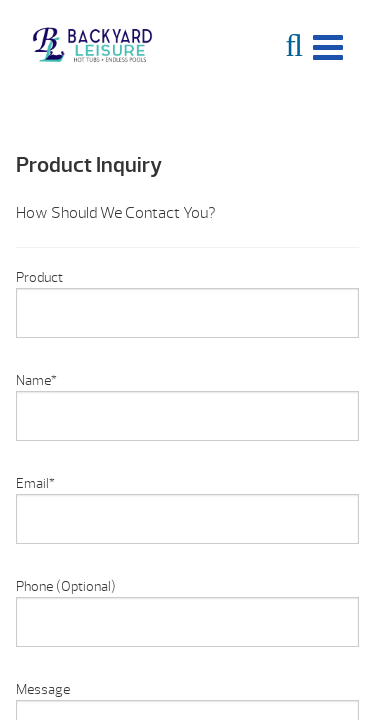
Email (35, 483)
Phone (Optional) (66, 586)
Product (39, 277)
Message (43, 689)
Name (36, 380)
